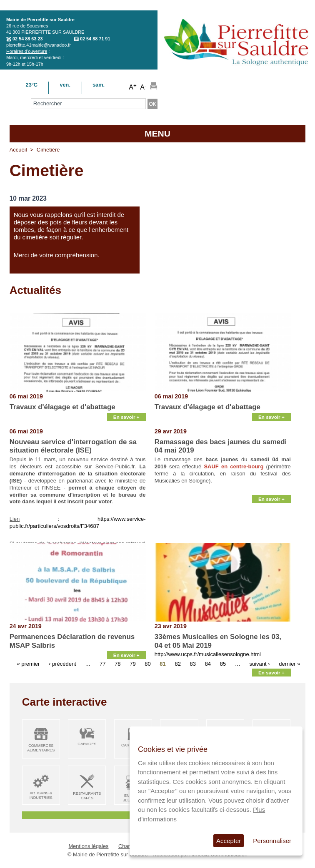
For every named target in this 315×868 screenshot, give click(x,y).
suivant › (259, 664)
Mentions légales (88, 846)
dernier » (289, 664)
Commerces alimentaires (41, 748)
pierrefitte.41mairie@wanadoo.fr (39, 45)
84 (208, 664)
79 (132, 664)
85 (223, 664)
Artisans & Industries (41, 795)
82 (177, 664)
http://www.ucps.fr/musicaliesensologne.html (208, 654)
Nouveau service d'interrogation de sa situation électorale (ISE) (73, 446)
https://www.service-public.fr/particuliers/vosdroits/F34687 (78, 522)
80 (147, 664)
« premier (28, 664)
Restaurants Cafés (87, 796)
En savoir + (126, 417)
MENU (157, 133)
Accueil (18, 150)
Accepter (229, 841)
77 (102, 664)
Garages (87, 744)
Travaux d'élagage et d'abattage (62, 407)
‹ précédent (62, 664)
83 (193, 664)
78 (117, 664)
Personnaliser (272, 841)
